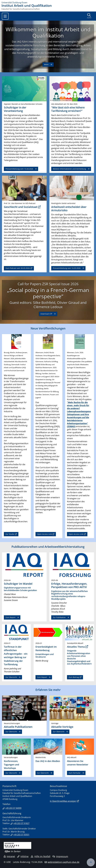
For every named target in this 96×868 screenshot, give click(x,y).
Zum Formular (75, 773)
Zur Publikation (59, 617)
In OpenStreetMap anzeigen (63, 801)
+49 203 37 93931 (21, 835)
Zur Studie (10, 534)
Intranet (9, 856)
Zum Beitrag (74, 677)
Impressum (60, 856)
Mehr (46, 64)
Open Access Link (44, 534)
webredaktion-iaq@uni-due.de (63, 862)
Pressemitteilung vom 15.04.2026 (19, 169)
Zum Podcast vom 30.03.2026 (18, 268)
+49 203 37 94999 (13, 808)
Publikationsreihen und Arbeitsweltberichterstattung (48, 547)
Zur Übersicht (11, 677)
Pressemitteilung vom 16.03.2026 (67, 268)
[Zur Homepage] (48, 3)
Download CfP (46, 314)
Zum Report (10, 617)
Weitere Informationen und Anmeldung (69, 169)
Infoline (23, 856)
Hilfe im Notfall (41, 856)
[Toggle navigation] (5, 16)
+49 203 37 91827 (21, 823)
